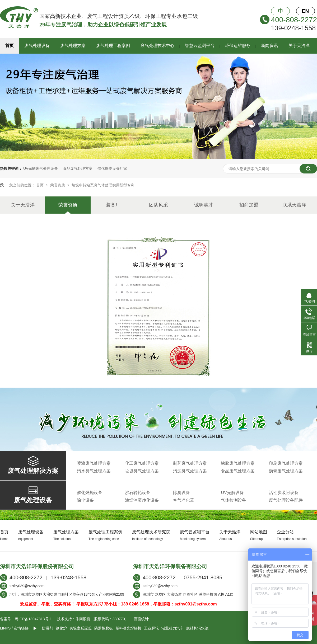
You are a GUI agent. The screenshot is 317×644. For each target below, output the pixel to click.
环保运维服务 (238, 46)
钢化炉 (61, 628)
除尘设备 (85, 500)
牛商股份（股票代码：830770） (102, 619)
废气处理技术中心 (157, 46)
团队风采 (158, 205)
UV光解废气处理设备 (41, 168)
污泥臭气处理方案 (190, 471)
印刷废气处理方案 (286, 463)
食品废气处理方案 (78, 168)
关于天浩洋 (299, 46)
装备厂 (113, 205)
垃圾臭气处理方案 (142, 471)
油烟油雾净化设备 (142, 500)
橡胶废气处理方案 (238, 463)
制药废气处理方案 (190, 463)
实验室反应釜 (81, 628)
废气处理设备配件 (286, 500)
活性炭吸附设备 (284, 493)
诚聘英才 (204, 205)
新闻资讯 (269, 46)
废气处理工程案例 (113, 46)
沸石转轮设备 (138, 493)
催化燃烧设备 (90, 493)
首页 (10, 46)
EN (305, 11)
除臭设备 (181, 493)
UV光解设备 (232, 493)
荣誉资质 (58, 185)
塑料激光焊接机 (128, 628)
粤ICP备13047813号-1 (33, 619)
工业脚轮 (151, 628)
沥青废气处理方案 (286, 471)
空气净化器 (184, 500)
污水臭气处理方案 (94, 471)
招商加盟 (249, 205)
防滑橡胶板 (104, 628)
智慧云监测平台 (200, 46)
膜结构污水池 (197, 628)
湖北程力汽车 (173, 628)
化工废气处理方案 (142, 463)
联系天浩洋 (294, 205)
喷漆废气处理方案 (94, 463)
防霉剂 (48, 628)
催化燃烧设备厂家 (112, 168)
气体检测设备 (234, 500)
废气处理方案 (73, 46)
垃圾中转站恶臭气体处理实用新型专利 (103, 185)
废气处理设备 (37, 46)
